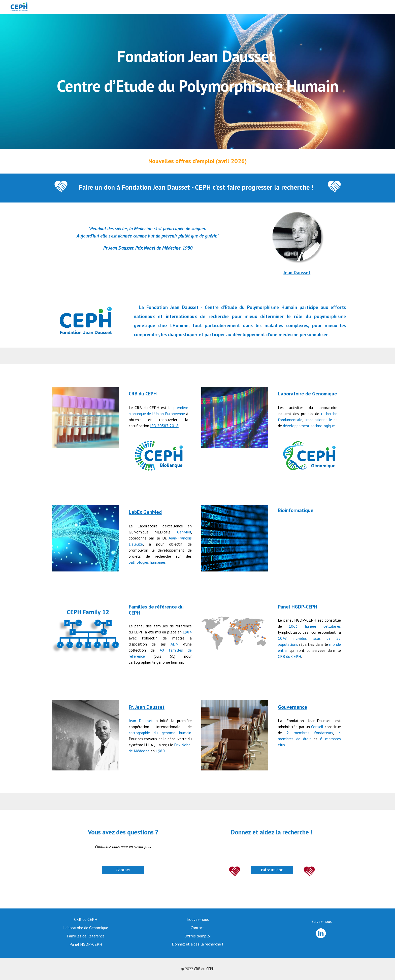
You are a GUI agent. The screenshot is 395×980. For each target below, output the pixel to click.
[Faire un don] (272, 870)
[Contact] (123, 870)
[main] (197, 81)
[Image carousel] (86, 735)
